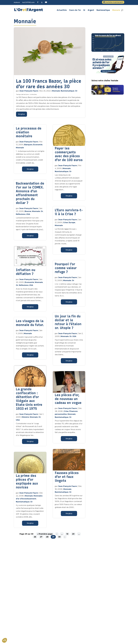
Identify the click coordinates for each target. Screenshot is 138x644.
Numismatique (103, 10)
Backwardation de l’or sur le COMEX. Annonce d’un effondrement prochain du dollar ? (30, 193)
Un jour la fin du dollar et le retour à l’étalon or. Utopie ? (68, 322)
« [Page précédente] (57, 534)
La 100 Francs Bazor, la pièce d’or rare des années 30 (49, 84)
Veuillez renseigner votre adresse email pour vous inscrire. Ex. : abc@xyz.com (54, 604)
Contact (95, 597)
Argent (91, 10)
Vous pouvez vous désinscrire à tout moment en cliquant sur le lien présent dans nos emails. (55, 616)
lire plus (21, 114)
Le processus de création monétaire (29, 132)
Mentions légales (98, 592)
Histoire (25, 417)
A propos (95, 583)
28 (47, 537)
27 (41, 537)
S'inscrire (34, 621)
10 (67, 534)
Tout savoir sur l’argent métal (103, 617)
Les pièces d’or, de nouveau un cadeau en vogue (68, 399)
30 (59, 537)
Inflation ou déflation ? (26, 272)
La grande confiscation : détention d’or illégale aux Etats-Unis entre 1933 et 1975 (29, 399)
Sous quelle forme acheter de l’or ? (105, 612)
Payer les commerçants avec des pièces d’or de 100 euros (69, 154)
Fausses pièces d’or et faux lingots (67, 477)
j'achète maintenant (114, 2)
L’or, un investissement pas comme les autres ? (107, 622)
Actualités (62, 10)
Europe (72, 223)
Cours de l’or (75, 10)
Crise (66, 223)
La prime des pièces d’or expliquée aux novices (27, 481)
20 (73, 534)
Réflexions (21, 214)
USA (28, 214)
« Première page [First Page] (45, 534)
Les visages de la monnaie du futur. (30, 323)
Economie (38, 145)
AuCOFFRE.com (28, 2)
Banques (28, 145)
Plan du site (96, 588)
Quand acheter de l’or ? (100, 633)
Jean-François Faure (29, 91)
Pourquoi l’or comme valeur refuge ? (66, 268)
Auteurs (17, 2)
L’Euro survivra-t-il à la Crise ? (69, 212)
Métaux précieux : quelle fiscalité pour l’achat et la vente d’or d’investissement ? (108, 628)
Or (84, 10)
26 (35, 537)
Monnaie (116, 10)
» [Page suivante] (65, 537)
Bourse (28, 211)
